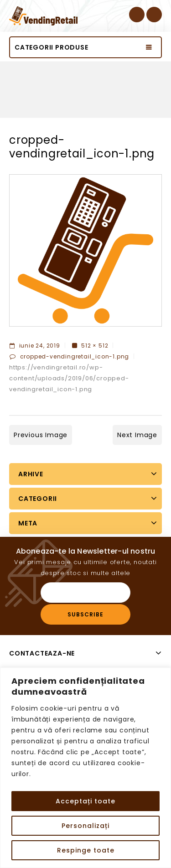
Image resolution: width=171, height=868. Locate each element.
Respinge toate (86, 850)
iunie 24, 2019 (35, 346)
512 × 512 (95, 346)
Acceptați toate (85, 801)
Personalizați (85, 826)
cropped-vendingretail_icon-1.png (75, 356)
